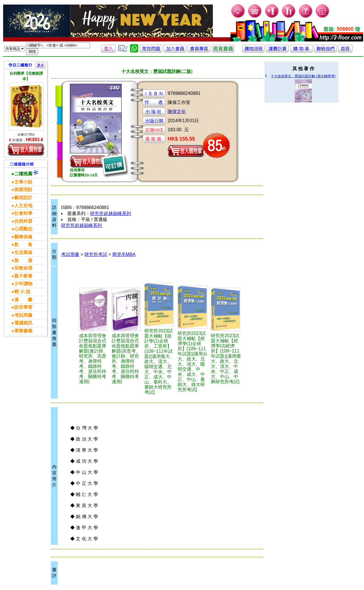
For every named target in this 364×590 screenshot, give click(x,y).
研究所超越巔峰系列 (111, 213)
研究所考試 (96, 254)
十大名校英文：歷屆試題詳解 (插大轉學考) (303, 76)
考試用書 (70, 254)
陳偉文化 (177, 111)
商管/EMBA (124, 254)
